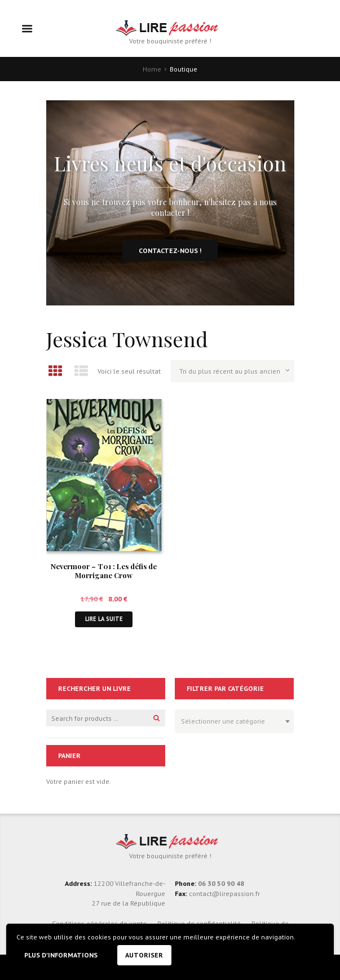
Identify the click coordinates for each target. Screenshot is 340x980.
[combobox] (234, 721)
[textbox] (231, 720)
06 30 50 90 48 (221, 883)
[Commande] (232, 371)
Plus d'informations (61, 955)
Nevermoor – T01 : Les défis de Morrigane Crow (104, 571)
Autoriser (144, 955)
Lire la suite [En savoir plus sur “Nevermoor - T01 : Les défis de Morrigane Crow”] (104, 619)
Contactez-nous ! (170, 250)
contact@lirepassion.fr (224, 893)
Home (152, 69)
